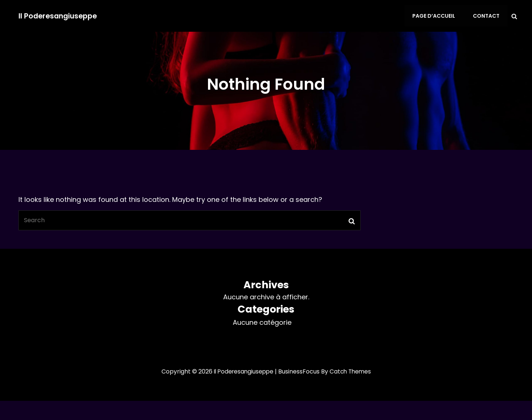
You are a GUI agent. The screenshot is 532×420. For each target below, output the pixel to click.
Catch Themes (352, 371)
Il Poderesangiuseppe (60, 16)
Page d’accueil (436, 16)
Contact (487, 16)
